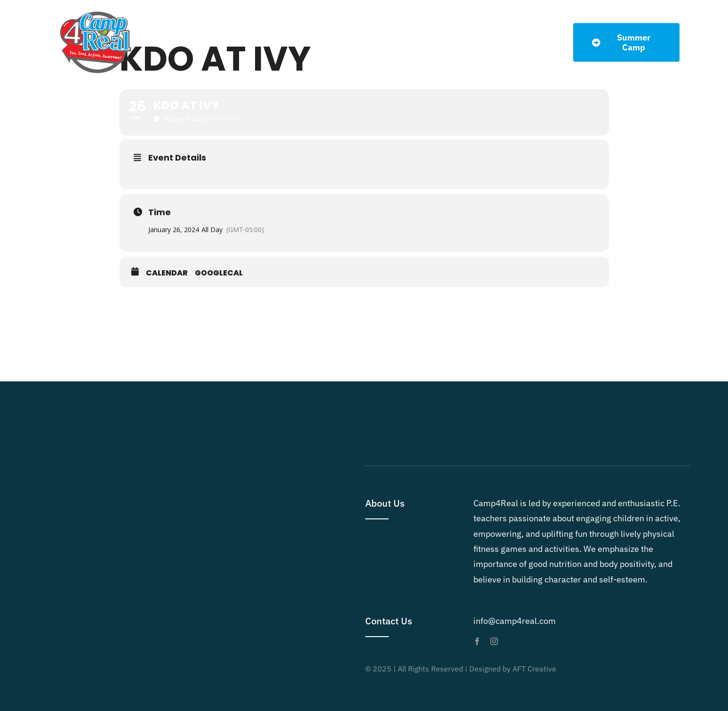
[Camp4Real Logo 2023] (96, 11)
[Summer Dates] (626, 42)
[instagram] (494, 641)
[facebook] (477, 641)
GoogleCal (219, 273)
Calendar (167, 273)
